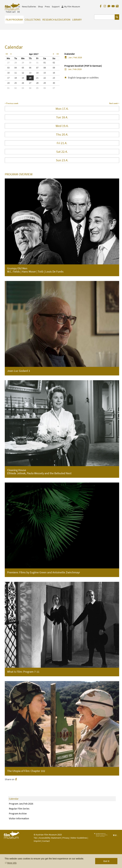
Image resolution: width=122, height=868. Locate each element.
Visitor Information (19, 818)
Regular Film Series (19, 808)
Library (77, 20)
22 (45, 78)
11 (16, 73)
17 (8, 78)
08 (45, 68)
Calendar (14, 799)
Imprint (37, 841)
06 (30, 68)
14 (37, 73)
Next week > (114, 103)
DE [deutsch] (19, 12)
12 (23, 73)
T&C (36, 838)
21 (37, 78)
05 (23, 68)
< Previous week (12, 103)
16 (54, 73)
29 (23, 63)
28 (16, 63)
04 (16, 68)
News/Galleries (29, 7)
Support (56, 7)
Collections (33, 20)
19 (23, 78)
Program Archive (18, 813)
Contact (46, 841)
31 (37, 63)
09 (54, 68)
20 (30, 78)
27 (8, 63)
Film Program (14, 20)
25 (16, 83)
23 (54, 78)
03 (8, 68)
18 (16, 78)
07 (37, 68)
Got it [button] (106, 861)
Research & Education (56, 20)
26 (23, 83)
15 (45, 73)
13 (30, 73)
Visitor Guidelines (79, 838)
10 (8, 73)
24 (8, 83)
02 (54, 63)
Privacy (66, 838)
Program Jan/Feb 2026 (21, 804)
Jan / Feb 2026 (73, 57)
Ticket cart (11, 12)
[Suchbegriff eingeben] (105, 17)
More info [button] (12, 863)
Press (47, 7)
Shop (40, 7)
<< (7, 54)
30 (30, 63)
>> (58, 54)
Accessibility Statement (50, 838)
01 (45, 63)
